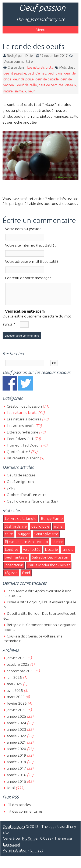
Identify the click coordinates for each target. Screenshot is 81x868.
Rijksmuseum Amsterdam (26, 545)
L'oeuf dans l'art (20, 442)
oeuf (31, 91)
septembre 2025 (21, 675)
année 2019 (16, 759)
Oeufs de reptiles (21, 479)
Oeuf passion (42, 8)
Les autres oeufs (21, 429)
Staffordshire (16, 530)
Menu (40, 30)
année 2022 (16, 740)
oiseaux (71, 85)
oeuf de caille (27, 85)
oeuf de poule (23, 79)
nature (8, 91)
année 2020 (16, 753)
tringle (68, 553)
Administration (15, 854)
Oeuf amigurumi (21, 485)
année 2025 (16, 720)
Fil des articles (19, 809)
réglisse (11, 577)
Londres (12, 553)
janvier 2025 (17, 714)
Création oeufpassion (24, 410)
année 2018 (16, 766)
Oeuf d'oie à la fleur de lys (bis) (32, 505)
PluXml (28, 842)
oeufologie (40, 530)
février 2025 (17, 707)
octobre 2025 (18, 668)
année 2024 (16, 727)
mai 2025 (14, 688)
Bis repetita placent (23, 462)
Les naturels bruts (40, 67)
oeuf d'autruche (15, 73)
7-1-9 (11, 492)
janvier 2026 (17, 662)
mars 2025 (16, 701)
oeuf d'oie (55, 73)
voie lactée (32, 553)
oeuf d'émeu (37, 73)
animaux (20, 91)
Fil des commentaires (25, 815)
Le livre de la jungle (21, 522)
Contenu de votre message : (28, 278)
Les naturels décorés (24, 423)
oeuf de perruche (51, 85)
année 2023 (16, 733)
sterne (58, 545)
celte (9, 538)
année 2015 (16, 785)
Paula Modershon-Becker (49, 569)
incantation (14, 569)
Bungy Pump (52, 522)
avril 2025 (15, 694)
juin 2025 (14, 681)
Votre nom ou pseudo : (24, 229)
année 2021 (16, 746)
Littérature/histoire (22, 436)
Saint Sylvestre (46, 538)
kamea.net (12, 848)
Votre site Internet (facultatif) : (30, 245)
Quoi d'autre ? (18, 455)
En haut (37, 854)
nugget (24, 538)
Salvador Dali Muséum (51, 561)
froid (26, 577)
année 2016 (16, 779)
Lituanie (51, 553)
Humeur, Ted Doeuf (23, 449)
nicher (59, 530)
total (11, 791)
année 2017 (16, 772)
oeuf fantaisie (16, 561)
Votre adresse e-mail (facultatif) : (32, 261)
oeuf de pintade (47, 79)
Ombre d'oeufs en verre (27, 498)
